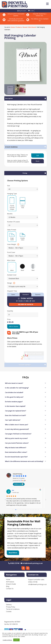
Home (13, 27)
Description (9, 98)
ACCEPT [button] (16, 640)
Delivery (9, 605)
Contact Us (10, 589)
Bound (25, 27)
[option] (25, 63)
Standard (25, 294)
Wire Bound (32, 27)
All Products (10, 582)
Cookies (9, 611)
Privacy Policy (11, 607)
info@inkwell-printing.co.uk (32, 563)
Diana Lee (17, 490)
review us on (19, 484)
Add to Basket (14, 326)
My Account (22, 11)
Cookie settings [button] (7, 640)
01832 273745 (14, 563)
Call (37, 155)
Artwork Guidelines (11, 147)
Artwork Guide (11, 584)
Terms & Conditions (13, 609)
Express (38, 294)
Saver (13, 294)
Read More (13, 553)
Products (19, 27)
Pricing (25, 173)
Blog (8, 586)
